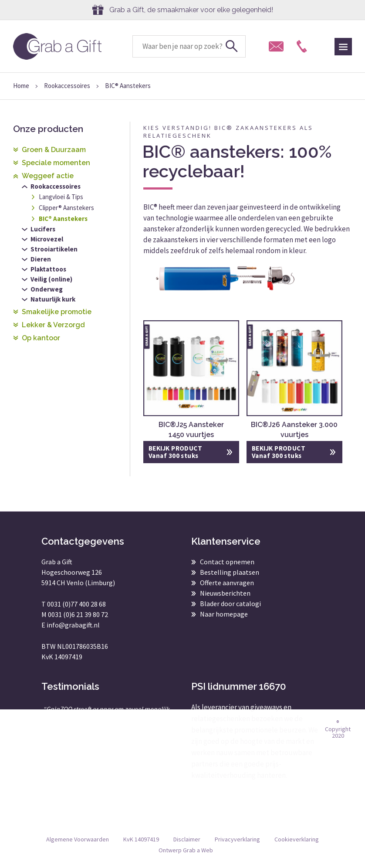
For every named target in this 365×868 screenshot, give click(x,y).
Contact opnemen (227, 562)
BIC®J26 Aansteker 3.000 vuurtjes (294, 430)
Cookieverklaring (297, 839)
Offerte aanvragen (227, 583)
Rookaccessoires (67, 86)
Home (21, 86)
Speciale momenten (56, 163)
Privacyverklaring (237, 839)
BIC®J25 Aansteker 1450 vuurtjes (191, 430)
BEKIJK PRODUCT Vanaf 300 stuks (175, 452)
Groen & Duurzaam (54, 150)
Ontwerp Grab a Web (186, 850)
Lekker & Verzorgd (53, 325)
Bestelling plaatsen (230, 572)
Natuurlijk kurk (53, 299)
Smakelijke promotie (57, 312)
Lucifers (43, 229)
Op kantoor (41, 338)
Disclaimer (187, 839)
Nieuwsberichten (225, 593)
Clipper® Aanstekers (66, 208)
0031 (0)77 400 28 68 (76, 604)
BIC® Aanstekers (63, 219)
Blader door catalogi (230, 604)
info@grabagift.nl (73, 625)
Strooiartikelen (54, 249)
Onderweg (47, 289)
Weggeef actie (48, 176)
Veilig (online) (51, 279)
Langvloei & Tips (61, 197)
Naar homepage (224, 614)
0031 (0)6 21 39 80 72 (78, 614)
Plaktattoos (48, 269)
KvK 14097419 (141, 839)
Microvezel (47, 239)
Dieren (41, 259)
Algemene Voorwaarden (78, 839)
